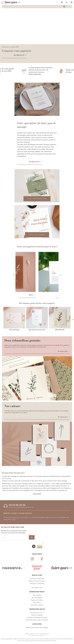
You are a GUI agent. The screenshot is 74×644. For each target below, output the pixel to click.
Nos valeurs (37, 603)
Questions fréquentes (37, 579)
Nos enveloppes (37, 598)
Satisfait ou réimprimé (37, 584)
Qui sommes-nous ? (37, 613)
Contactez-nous (37, 588)
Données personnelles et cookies (37, 620)
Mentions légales (37, 615)
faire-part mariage (21, 484)
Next (60, 275)
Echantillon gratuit (37, 605)
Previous (14, 275)
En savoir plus (63, 351)
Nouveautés (37, 595)
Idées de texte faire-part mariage (37, 627)
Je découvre (19, 55)
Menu (53, 295)
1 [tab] (34, 78)
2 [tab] (37, 78)
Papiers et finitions (37, 600)
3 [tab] (40, 78)
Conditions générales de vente (37, 617)
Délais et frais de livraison (37, 581)
